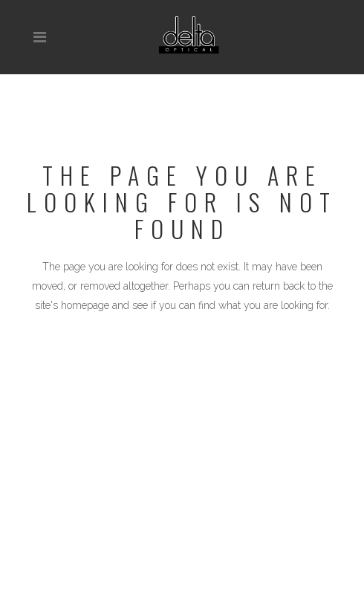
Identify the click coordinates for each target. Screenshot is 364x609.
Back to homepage (182, 370)
